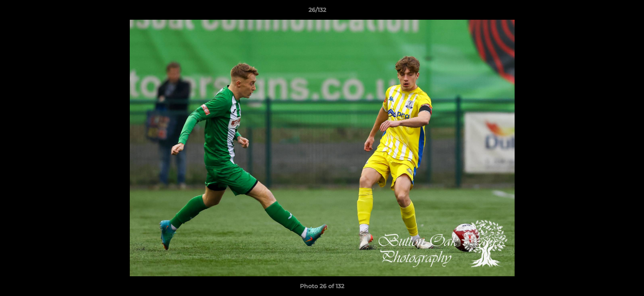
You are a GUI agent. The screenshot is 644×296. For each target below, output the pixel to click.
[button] (609, 12)
